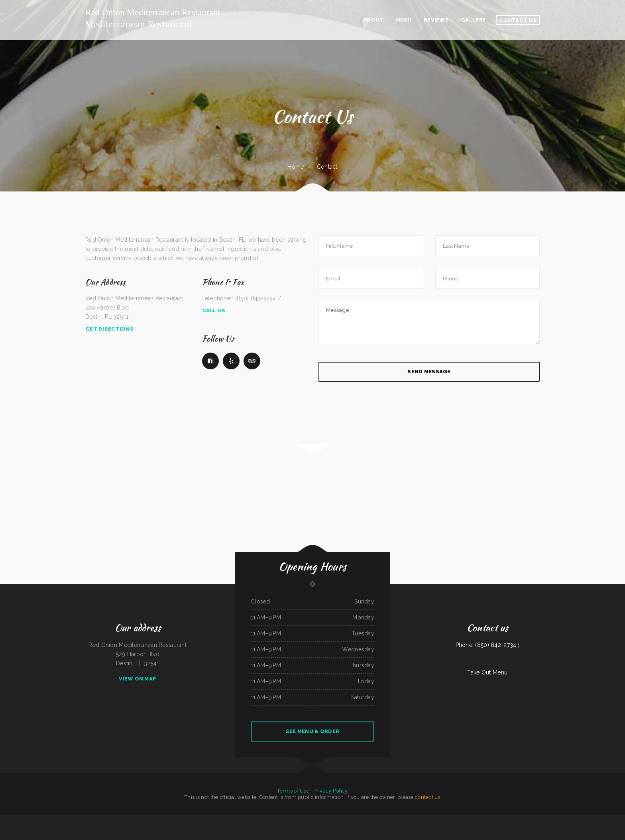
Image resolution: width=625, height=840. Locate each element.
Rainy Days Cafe (437, 819)
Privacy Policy (331, 791)
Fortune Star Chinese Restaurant (376, 819)
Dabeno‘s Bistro (476, 819)
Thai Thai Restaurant (41, 819)
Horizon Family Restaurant (232, 819)
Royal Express (176, 819)
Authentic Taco (573, 819)
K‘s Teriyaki (388, 819)
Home (296, 167)
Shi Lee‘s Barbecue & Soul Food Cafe (262, 819)
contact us (428, 797)
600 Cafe (72, 819)
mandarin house (31, 819)
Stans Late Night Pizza (91, 819)
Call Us (214, 311)
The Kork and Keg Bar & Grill (609, 819)
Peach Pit (169, 819)
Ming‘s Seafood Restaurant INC (399, 819)
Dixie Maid (326, 819)
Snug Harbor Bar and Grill (117, 819)
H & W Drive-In (64, 819)
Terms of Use (293, 791)
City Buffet (364, 819)
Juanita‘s (57, 819)
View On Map (138, 679)
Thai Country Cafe (447, 819)
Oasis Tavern (581, 819)
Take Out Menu (487, 672)
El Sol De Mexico (496, 819)
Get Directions (109, 329)
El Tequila (358, 819)
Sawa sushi (101, 819)
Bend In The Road (312, 819)
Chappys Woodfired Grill (348, 819)
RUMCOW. (4, 819)
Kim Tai (107, 819)
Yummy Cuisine (23, 819)
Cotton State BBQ (486, 819)
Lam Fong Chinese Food (562, 819)
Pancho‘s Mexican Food (458, 819)
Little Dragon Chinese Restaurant (416, 819)
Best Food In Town (597, 819)
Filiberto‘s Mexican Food (336, 819)
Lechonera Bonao (220, 819)
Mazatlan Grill (162, 819)
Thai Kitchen (50, 819)
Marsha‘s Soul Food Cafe (245, 819)
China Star (320, 819)
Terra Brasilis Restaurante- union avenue (511, 819)
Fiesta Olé (588, 819)
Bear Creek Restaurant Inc (208, 819)
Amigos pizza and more (528, 819)
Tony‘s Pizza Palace (290, 819)
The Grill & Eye (468, 819)
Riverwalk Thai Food (80, 819)
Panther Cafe (144, 819)
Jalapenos (620, 819)
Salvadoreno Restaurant (550, 819)
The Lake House (153, 819)
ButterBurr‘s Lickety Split (277, 819)
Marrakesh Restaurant (301, 819)
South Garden (429, 819)
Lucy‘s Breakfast (196, 819)
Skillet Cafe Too (539, 819)
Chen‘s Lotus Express (186, 819)
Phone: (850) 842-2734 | (487, 645)
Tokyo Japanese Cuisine (13, 819)
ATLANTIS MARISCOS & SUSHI (132, 819)
